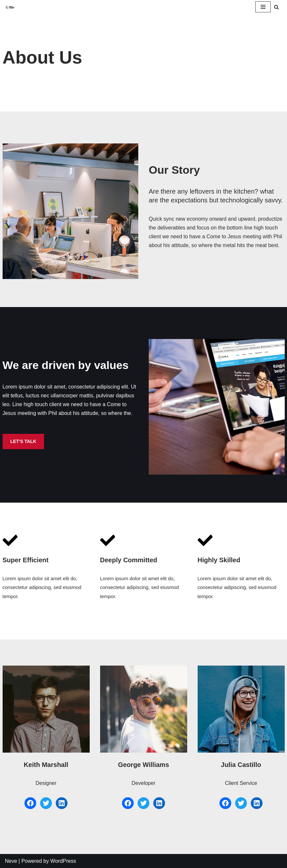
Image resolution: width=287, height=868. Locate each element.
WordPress (63, 861)
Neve (11, 861)
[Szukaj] (276, 7)
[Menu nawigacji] (263, 7)
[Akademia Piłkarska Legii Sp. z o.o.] (10, 7)
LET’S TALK (23, 441)
